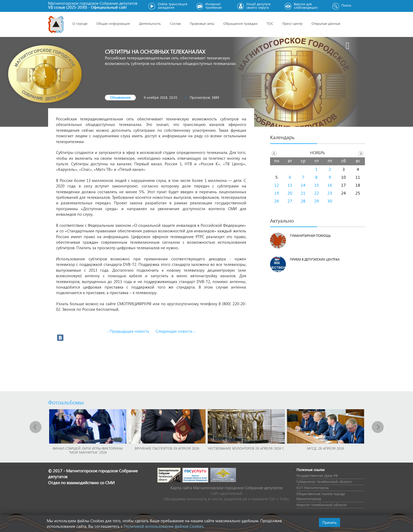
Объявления (120, 97)
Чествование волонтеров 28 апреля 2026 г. (246, 448)
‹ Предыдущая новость (128, 331)
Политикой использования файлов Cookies (163, 526)
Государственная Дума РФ (317, 475)
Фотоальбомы (66, 402)
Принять (330, 522)
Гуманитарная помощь (310, 236)
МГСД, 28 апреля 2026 (326, 448)
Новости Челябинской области (322, 505)
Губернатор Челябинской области (324, 481)
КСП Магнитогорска (313, 488)
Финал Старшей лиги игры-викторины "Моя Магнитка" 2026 (88, 450)
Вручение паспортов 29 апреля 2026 (167, 448)
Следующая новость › (175, 331)
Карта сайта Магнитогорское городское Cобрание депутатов (226, 488)
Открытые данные (326, 23)
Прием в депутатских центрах (315, 259)
